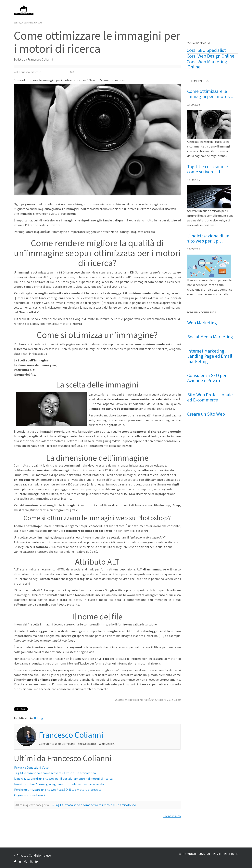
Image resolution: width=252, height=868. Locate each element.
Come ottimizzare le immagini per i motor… (210, 94)
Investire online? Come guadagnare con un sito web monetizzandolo (60, 784)
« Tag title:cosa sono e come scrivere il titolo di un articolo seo (94, 805)
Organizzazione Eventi (30, 795)
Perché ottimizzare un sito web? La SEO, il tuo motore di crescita (58, 790)
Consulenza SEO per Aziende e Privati (207, 378)
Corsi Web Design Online (210, 56)
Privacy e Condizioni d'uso (31, 767)
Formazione (197, 10)
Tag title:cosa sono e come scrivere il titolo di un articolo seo (55, 773)
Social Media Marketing (210, 337)
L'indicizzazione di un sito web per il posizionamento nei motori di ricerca (63, 778)
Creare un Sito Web (206, 414)
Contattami (221, 10)
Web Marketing (202, 323)
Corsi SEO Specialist (206, 50)
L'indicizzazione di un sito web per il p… (208, 238)
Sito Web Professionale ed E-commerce (210, 397)
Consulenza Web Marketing (161, 10)
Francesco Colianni (109, 10)
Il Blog (132, 10)
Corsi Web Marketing (207, 62)
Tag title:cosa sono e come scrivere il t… (208, 169)
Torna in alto (172, 816)
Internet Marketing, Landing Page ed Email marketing (210, 356)
